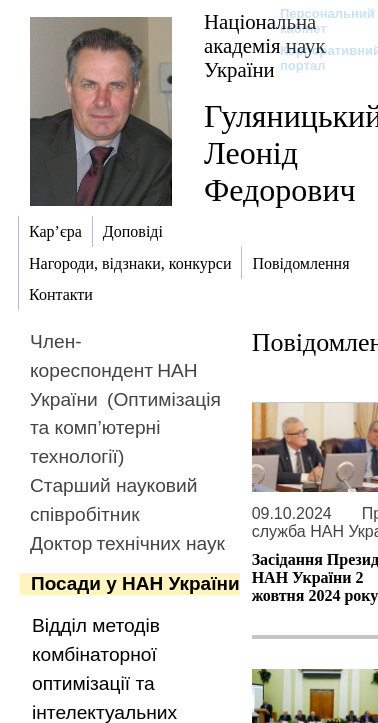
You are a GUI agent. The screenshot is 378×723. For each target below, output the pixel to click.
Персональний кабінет (317, 21)
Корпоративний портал (317, 58)
